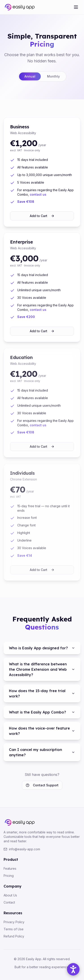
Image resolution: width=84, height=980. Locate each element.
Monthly (53, 76)
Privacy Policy (14, 922)
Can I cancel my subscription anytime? (42, 752)
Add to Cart (42, 216)
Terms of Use (14, 929)
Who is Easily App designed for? (42, 648)
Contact (9, 902)
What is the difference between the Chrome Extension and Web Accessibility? (42, 669)
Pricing (9, 876)
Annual (30, 76)
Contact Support (42, 785)
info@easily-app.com (22, 849)
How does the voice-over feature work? (42, 731)
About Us (10, 895)
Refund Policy (14, 936)
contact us (38, 195)
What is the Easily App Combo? (42, 712)
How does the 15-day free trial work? (42, 693)
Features (10, 868)
